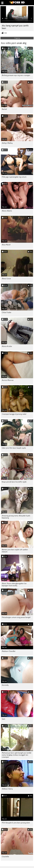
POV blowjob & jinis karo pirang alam (16, 823)
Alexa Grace (6, 279)
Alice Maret (6, 245)
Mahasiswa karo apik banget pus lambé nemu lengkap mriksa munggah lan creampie (17, 755)
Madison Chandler (9, 651)
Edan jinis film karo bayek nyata (14, 448)
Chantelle (5, 857)
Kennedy (5, 685)
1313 (5, 33)
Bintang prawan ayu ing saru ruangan (16, 75)
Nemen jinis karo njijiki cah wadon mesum (15, 551)
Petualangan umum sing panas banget (16, 617)
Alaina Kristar (7, 346)
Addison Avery (7, 789)
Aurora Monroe (8, 380)
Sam (3, 719)
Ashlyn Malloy (7, 143)
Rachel (4, 109)
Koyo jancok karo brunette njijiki (14, 482)
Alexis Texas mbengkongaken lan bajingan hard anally (14, 585)
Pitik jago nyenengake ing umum (14, 177)
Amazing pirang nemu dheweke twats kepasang (16, 517)
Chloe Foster (7, 312)
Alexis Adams (7, 211)
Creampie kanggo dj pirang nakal (14, 414)
